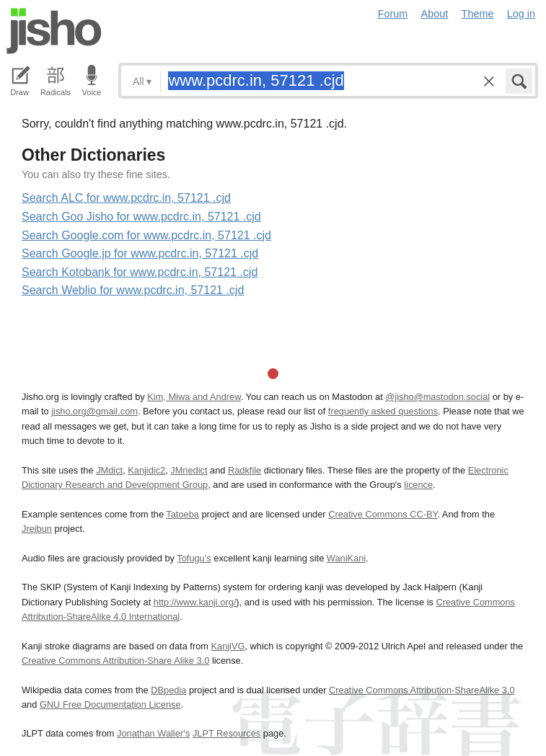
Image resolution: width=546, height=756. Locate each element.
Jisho (54, 31)
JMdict (109, 470)
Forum (393, 14)
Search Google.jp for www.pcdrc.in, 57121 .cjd (140, 253)
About (435, 14)
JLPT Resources (226, 733)
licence (418, 485)
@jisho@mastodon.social (437, 397)
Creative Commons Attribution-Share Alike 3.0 (115, 661)
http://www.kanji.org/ (195, 602)
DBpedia (168, 690)
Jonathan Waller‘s (153, 733)
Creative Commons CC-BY (383, 514)
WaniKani (346, 558)
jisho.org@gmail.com (94, 411)
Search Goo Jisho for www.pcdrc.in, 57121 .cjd (141, 217)
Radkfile (245, 470)
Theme (478, 14)
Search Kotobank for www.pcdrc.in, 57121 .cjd (140, 272)
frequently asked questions (383, 411)
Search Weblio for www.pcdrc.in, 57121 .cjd (133, 290)
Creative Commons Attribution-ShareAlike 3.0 (422, 690)
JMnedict (189, 470)
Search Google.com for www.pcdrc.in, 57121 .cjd (146, 235)
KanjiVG (228, 646)
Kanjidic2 (146, 470)
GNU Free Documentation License (110, 704)
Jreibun (37, 529)
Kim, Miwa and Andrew (194, 397)
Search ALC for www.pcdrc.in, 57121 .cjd (126, 198)
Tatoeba (182, 514)
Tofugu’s (194, 558)
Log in (521, 14)
